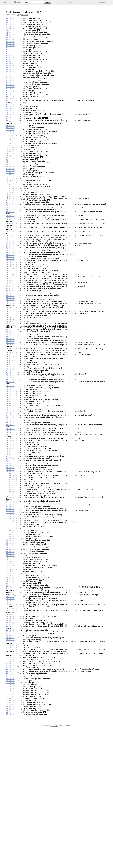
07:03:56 (10, 89)
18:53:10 (10, 675)
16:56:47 (10, 539)
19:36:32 (10, 687)
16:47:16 (10, 495)
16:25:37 (10, 352)
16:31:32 (10, 370)
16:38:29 (10, 406)
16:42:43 (10, 438)
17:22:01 (10, 624)
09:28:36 (10, 126)
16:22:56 (10, 328)
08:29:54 (10, 110)
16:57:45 (10, 549)
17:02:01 (10, 579)
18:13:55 (10, 661)
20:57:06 (10, 727)
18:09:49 (10, 656)
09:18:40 (10, 112)
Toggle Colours (22, 15)
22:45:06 (10, 839)
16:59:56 (10, 563)
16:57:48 (10, 551)
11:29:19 (10, 155)
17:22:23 (10, 628)
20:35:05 (10, 715)
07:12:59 (10, 91)
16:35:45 (10, 399)
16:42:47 (10, 441)
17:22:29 (10, 631)
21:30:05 (10, 790)
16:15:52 (10, 288)
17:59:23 (10, 640)
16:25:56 (10, 356)
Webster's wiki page (85, 2)
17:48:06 (10, 633)
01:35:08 (10, 30)
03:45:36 (10, 66)
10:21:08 (10, 131)
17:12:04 (10, 610)
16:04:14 (10, 237)
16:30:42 (10, 366)
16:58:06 (10, 553)
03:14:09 (10, 44)
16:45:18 (10, 462)
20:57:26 (10, 729)
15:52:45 (10, 234)
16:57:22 (10, 546)
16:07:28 (10, 248)
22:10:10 (10, 816)
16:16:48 (10, 293)
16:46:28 (10, 483)
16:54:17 (10, 523)
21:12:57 (10, 764)
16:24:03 (10, 338)
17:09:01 (10, 598)
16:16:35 (10, 291)
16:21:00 (10, 319)
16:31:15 (10, 368)
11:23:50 (10, 150)
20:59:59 (10, 743)
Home (4, 2)
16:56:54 (10, 542)
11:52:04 (10, 159)
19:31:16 (10, 685)
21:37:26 (10, 804)
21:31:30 (10, 802)
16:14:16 (10, 284)
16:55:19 (10, 527)
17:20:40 (10, 619)
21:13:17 (10, 767)
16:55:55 (10, 532)
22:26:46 (10, 823)
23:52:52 (10, 853)
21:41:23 (10, 809)
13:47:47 (10, 190)
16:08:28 (10, 258)
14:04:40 (10, 202)
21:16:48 (10, 774)
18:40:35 (10, 671)
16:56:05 (10, 535)
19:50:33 (10, 699)
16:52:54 (10, 518)
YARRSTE (54, 865)
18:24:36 (10, 666)
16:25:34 (10, 349)
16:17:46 (10, 305)
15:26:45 (10, 227)
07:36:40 (10, 101)
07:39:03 (10, 103)
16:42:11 (10, 431)
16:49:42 (10, 511)
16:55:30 (10, 530)
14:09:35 (10, 206)
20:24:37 (10, 713)
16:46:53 (10, 490)
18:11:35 (10, 659)
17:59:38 (10, 642)
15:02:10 (10, 225)
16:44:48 (10, 459)
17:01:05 (10, 572)
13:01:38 (10, 176)
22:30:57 (10, 825)
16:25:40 (10, 354)
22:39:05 (10, 832)
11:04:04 (10, 141)
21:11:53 (10, 762)
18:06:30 (10, 652)
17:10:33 (10, 603)
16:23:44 (10, 335)
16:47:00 (10, 492)
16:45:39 (10, 474)
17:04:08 (10, 586)
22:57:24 (10, 849)
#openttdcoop (105, 2)
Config (110, 6)
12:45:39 (10, 171)
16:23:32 (10, 333)
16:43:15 (10, 445)
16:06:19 (10, 239)
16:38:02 (10, 403)
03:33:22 (10, 61)
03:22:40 (10, 47)
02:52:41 (10, 40)
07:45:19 (10, 108)
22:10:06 (10, 814)
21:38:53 (10, 807)
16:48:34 (10, 502)
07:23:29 (10, 94)
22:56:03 (10, 846)
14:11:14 (10, 209)
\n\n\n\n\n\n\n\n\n (33, 2)
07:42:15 (10, 105)
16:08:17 (10, 255)
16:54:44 (10, 525)
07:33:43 (10, 96)
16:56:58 (10, 544)
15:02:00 (10, 223)
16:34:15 (10, 382)
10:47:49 (10, 138)
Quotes (69, 2)
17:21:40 (10, 621)
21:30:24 (10, 797)
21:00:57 (10, 746)
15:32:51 (10, 230)
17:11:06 (10, 605)
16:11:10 (10, 274)
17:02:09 (10, 581)
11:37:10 (10, 157)
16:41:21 (10, 422)
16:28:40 (10, 361)
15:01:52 (10, 218)
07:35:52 (10, 98)
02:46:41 (10, 37)
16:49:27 (10, 506)
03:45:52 (10, 68)
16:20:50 (10, 314)
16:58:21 (10, 558)
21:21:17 (10, 781)
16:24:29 (10, 345)
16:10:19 (10, 270)
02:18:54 (10, 35)
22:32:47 (10, 830)
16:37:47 (10, 401)
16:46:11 (10, 481)
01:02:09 (10, 26)
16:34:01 (10, 377)
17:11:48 (10, 607)
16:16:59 (10, 298)
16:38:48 (10, 408)
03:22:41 (10, 49)
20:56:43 (10, 722)
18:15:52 (10, 663)
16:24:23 (10, 340)
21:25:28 (10, 788)
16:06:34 (10, 244)
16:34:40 (10, 384)
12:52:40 (10, 173)
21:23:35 (10, 785)
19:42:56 (10, 694)
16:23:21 (10, 330)
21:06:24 (10, 760)
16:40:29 (10, 415)
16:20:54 (10, 316)
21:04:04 (10, 757)
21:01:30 (10, 748)
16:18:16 (10, 307)
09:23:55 (10, 124)
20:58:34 (10, 739)
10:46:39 (10, 136)
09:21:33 (10, 122)
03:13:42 (10, 42)
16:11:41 (10, 279)
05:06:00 (10, 75)
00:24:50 (10, 19)
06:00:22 (10, 80)
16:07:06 (10, 246)
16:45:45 (10, 476)
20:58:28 (10, 736)
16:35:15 (10, 396)
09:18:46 (10, 115)
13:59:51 (10, 197)
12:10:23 (10, 164)
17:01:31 (10, 577)
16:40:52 (10, 420)
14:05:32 (10, 204)
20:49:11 (10, 717)
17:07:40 (10, 591)
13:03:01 (10, 178)
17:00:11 (10, 565)
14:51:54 (10, 216)
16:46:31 (10, 485)
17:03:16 (10, 584)
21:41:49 (10, 811)
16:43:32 (10, 448)
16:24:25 (10, 342)
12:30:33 (10, 169)
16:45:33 (10, 469)
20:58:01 (10, 734)
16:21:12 (10, 321)
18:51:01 (10, 673)
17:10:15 (10, 600)
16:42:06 (10, 429)
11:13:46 (10, 148)
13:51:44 (10, 192)
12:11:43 (10, 166)
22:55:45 (10, 844)
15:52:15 (10, 232)
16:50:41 (10, 516)
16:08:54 (10, 260)
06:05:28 (10, 82)
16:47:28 (10, 497)
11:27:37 (10, 152)
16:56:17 (10, 537)
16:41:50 (10, 424)
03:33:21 (10, 58)
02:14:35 (10, 33)
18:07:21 (10, 654)
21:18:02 (10, 776)
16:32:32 (10, 373)
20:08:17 (10, 701)
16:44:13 (10, 452)
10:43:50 (10, 134)
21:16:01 (10, 771)
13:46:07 (10, 187)
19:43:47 (10, 696)
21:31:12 (10, 799)
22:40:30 (10, 837)
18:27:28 (10, 668)
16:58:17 (10, 556)
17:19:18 (10, 614)
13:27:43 (10, 180)
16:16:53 (10, 295)
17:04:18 (10, 588)
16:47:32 (10, 499)
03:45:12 (10, 63)
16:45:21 (10, 464)
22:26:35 (10, 821)
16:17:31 (10, 300)
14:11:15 (10, 211)
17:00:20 (10, 567)
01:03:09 (10, 28)
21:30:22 (10, 795)
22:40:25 (10, 835)
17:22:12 (10, 626)
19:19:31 (10, 678)
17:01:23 (10, 574)
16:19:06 (10, 309)
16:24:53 (10, 347)
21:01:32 (10, 753)
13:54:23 (10, 194)
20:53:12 (10, 720)
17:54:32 (10, 638)
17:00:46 (10, 570)
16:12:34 (10, 281)
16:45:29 (10, 467)
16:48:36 (10, 504)
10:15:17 (10, 129)
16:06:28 (10, 241)
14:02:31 (10, 199)
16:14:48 (10, 286)
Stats (60, 2)
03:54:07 (10, 73)
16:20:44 (10, 312)
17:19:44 (10, 617)
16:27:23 (10, 359)
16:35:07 (10, 394)
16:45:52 (10, 478)
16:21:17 (10, 323)
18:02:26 (10, 645)
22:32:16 (10, 828)
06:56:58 (10, 84)
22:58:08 (10, 851)
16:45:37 (10, 471)
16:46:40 (10, 488)
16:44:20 (10, 455)
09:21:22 (10, 117)
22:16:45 (10, 818)
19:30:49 (10, 680)
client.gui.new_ (24, 387)
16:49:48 (10, 513)
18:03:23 (10, 647)
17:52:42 (10, 635)
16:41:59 (10, 427)
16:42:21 (10, 434)
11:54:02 (10, 162)
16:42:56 (10, 443)
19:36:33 (10, 689)
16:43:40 (10, 450)
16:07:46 (10, 251)
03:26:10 (10, 51)
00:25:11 (10, 21)
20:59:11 (10, 741)
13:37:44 (10, 185)
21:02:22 (10, 755)
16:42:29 (10, 436)
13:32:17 (10, 183)
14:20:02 (10, 213)
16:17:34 (10, 302)
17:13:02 (10, 612)
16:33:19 (10, 375)
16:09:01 (10, 265)
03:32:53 (10, 56)
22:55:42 (10, 842)
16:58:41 (10, 560)
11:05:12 (10, 143)
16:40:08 (10, 410)
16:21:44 (10, 326)
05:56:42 (10, 77)
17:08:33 (10, 593)
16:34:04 (10, 380)
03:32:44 (10, 54)
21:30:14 (10, 792)
